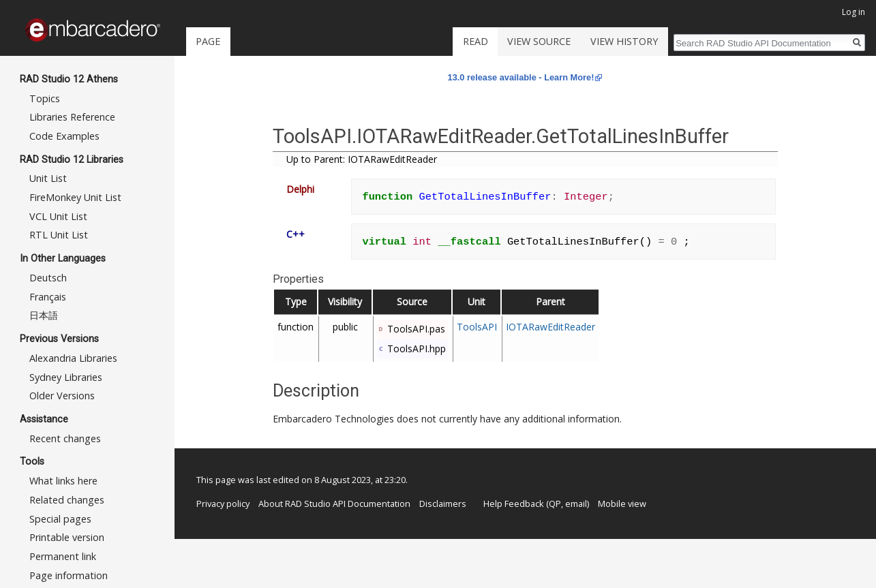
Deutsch (48, 278)
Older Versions (62, 396)
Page (208, 41)
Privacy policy (223, 504)
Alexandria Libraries (73, 358)
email (576, 504)
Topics (45, 98)
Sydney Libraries (66, 377)
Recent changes (65, 438)
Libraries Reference (72, 117)
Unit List (48, 178)
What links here (63, 481)
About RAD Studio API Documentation (334, 504)
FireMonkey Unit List (75, 197)
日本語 (44, 315)
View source (539, 41)
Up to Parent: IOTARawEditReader (362, 159)
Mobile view (622, 504)
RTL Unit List (59, 235)
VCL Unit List (58, 216)
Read (475, 41)
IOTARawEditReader (550, 327)
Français (48, 297)
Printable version (67, 537)
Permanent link (63, 556)
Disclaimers (443, 504)
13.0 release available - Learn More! (521, 77)
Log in (854, 12)
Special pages (60, 519)
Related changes (67, 500)
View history (624, 41)
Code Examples (64, 136)
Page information (69, 575)
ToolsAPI (477, 327)
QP (555, 504)
